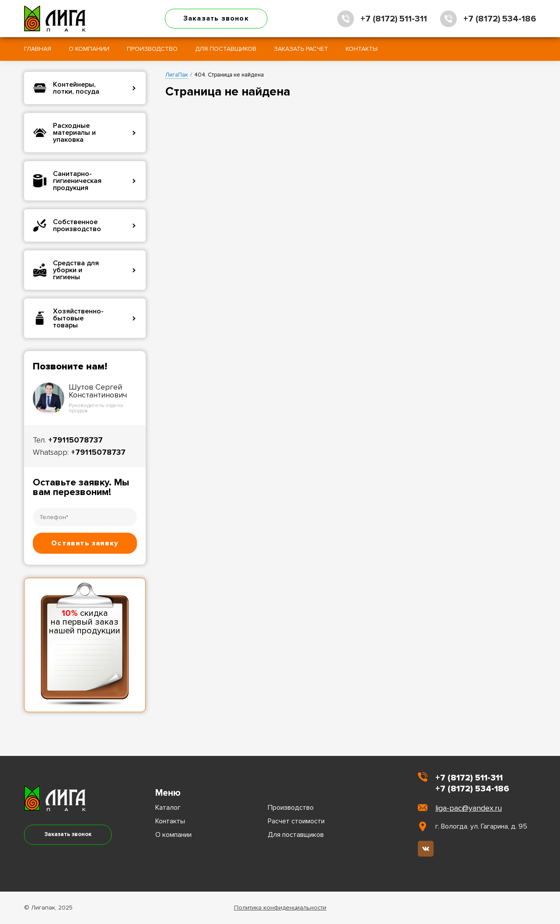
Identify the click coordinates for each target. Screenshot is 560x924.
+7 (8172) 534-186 (500, 19)
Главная (38, 49)
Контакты (362, 49)
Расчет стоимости (296, 821)
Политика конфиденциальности (280, 908)
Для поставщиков (226, 49)
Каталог (168, 808)
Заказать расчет (301, 49)
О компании (89, 49)
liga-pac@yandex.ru (469, 808)
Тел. (68, 440)
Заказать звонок (216, 18)
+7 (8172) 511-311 (394, 19)
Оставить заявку (85, 543)
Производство (152, 49)
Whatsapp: (79, 452)
